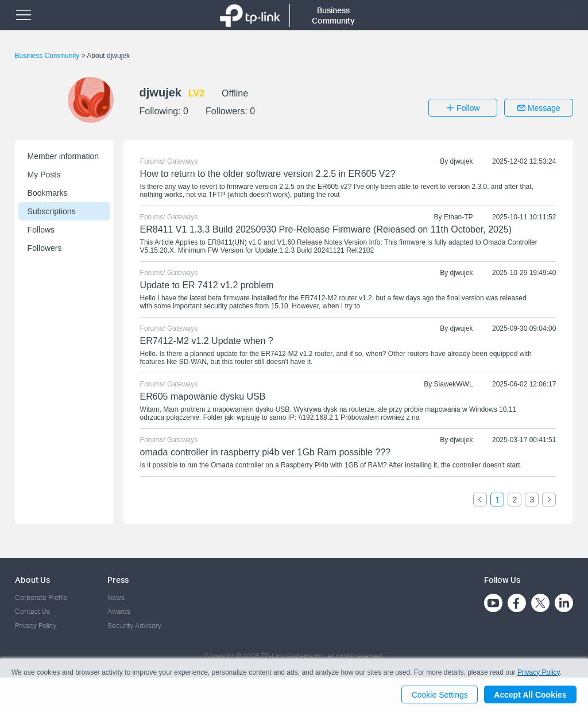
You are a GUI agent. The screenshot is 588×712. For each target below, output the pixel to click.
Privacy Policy (36, 626)
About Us (32, 580)
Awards (119, 611)
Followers (45, 248)
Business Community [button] (333, 15)
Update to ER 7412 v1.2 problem (207, 285)
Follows (41, 230)
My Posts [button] (44, 175)
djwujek (462, 161)
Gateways (182, 161)
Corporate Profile (41, 597)
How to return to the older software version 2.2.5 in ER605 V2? (268, 174)
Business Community (48, 56)
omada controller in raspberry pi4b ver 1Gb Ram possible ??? (266, 452)
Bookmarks (48, 193)
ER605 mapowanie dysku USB (203, 396)
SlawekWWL (454, 384)
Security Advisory (134, 626)
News (116, 597)
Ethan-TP (459, 217)
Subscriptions (52, 211)
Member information (63, 156)
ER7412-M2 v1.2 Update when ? (207, 341)
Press (118, 580)
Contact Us (32, 611)
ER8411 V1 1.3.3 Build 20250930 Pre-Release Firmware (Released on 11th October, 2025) (326, 229)
